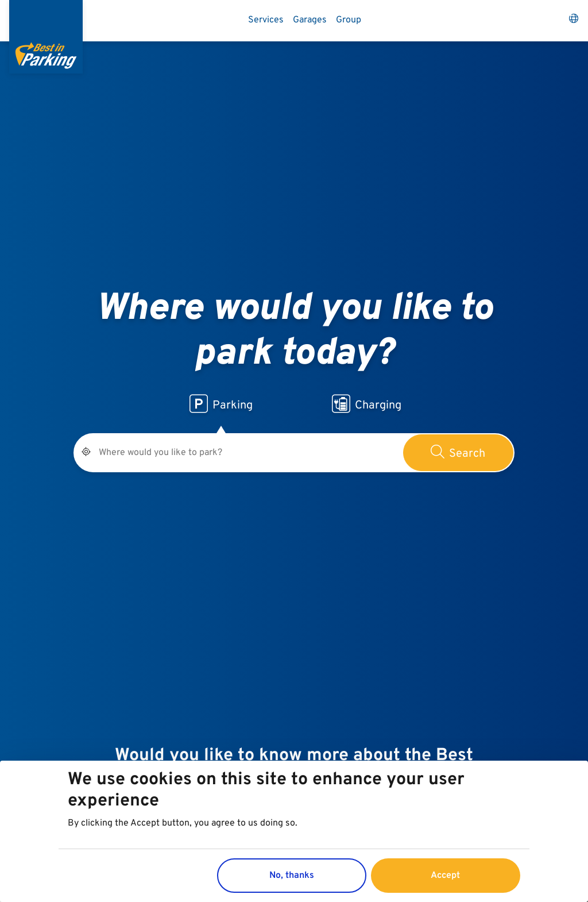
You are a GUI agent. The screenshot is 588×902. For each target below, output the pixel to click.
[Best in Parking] (46, 37)
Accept (445, 877)
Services (266, 20)
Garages (310, 20)
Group (349, 20)
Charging (367, 404)
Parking (221, 404)
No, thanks (292, 877)
